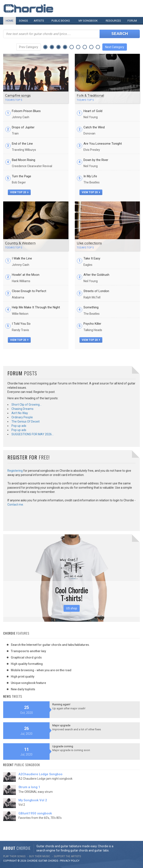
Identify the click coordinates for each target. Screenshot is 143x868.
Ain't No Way (20, 413)
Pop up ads (19, 426)
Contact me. (16, 505)
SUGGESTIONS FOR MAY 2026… (33, 434)
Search (120, 34)
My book (88, 21)
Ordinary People (22, 417)
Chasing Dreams (22, 409)
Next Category (115, 47)
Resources (113, 21)
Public (61, 21)
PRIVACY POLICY (70, 861)
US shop (72, 608)
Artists (39, 21)
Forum (132, 21)
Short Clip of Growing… (26, 405)
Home (10, 21)
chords (53, 861)
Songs (23, 21)
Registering (15, 471)
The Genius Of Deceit (26, 422)
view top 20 (19, 192)
